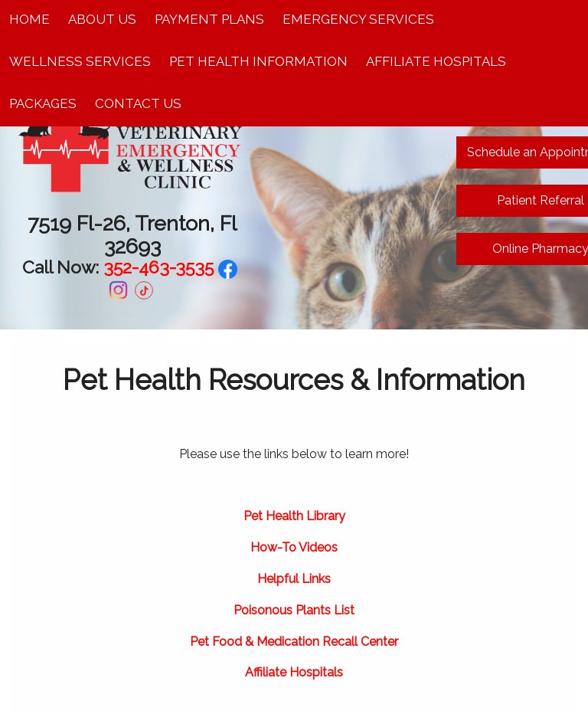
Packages (43, 103)
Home (29, 19)
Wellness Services (80, 61)
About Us (102, 19)
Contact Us (138, 103)
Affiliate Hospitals (436, 61)
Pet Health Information (258, 61)
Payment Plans (209, 19)
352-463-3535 (158, 267)
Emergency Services (358, 19)
